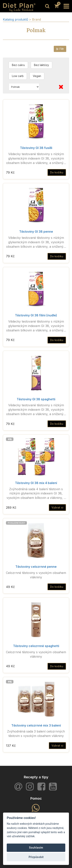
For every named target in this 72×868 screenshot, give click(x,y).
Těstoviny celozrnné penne (36, 567)
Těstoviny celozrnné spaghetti (36, 646)
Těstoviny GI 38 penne (36, 232)
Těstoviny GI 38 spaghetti (36, 399)
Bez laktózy (41, 65)
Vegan (37, 76)
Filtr (60, 49)
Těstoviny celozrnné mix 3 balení (36, 725)
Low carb (18, 76)
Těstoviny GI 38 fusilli (36, 148)
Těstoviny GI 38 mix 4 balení (36, 483)
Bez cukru (18, 65)
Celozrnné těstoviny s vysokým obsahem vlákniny (36, 575)
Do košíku (57, 172)
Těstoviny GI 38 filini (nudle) (36, 315)
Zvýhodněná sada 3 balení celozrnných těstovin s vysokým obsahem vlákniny (36, 734)
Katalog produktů (15, 19)
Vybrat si (57, 507)
